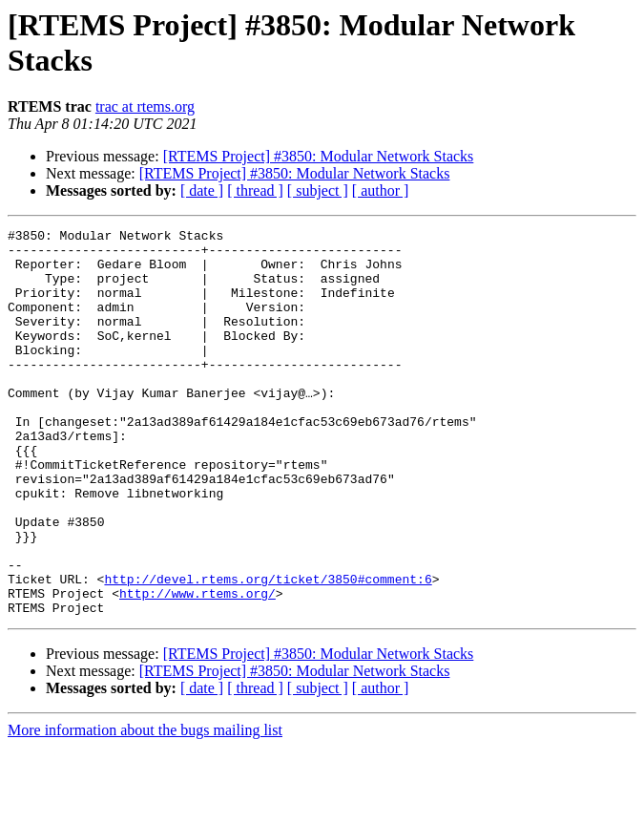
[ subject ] (318, 190)
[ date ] (202, 190)
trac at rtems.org (145, 106)
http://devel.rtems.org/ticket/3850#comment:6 (268, 650)
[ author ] (381, 190)
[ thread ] (255, 190)
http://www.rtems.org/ (197, 667)
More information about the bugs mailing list (145, 807)
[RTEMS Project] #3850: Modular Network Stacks (319, 156)
